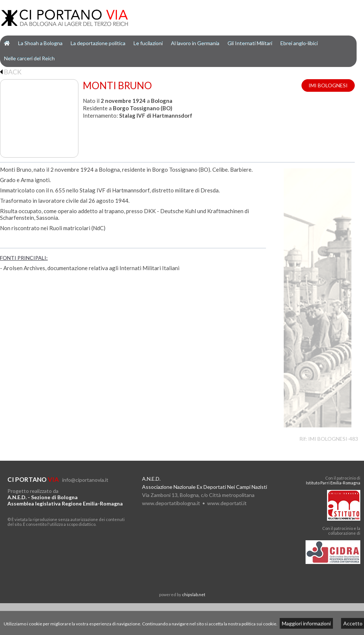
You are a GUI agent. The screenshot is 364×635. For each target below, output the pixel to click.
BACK (11, 72)
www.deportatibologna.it (171, 503)
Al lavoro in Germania (195, 43)
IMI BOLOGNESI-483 (333, 439)
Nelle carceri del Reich (29, 58)
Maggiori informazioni (306, 623)
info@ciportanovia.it (85, 480)
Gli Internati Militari (250, 43)
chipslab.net (194, 594)
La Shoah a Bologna (40, 43)
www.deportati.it (227, 503)
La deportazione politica (98, 43)
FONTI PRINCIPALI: (24, 258)
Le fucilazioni (148, 43)
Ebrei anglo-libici (299, 43)
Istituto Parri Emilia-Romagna (333, 483)
